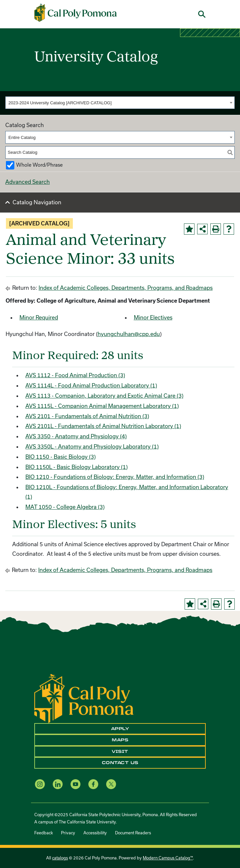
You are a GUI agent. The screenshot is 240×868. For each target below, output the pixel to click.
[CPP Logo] (84, 698)
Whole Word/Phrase (39, 165)
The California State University (87, 822)
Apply (120, 729)
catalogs (60, 858)
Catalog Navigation (37, 202)
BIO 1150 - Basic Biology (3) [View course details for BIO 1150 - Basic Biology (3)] (60, 457)
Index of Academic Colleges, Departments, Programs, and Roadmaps (126, 288)
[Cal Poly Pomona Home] (75, 13)
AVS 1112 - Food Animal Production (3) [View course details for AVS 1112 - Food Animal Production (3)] (75, 375)
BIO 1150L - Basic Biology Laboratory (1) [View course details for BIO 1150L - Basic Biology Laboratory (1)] (76, 467)
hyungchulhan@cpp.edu (129, 334)
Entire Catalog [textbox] (22, 137)
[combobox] (120, 103)
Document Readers (133, 833)
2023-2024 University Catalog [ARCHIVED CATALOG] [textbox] (60, 103)
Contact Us (120, 763)
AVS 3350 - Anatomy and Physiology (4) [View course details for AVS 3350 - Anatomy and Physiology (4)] (76, 436)
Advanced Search (28, 182)
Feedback (44, 833)
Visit (120, 751)
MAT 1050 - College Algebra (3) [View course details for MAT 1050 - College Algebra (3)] (65, 507)
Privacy (68, 833)
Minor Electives (153, 317)
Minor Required (39, 317)
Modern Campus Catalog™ (168, 858)
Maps (120, 740)
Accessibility (95, 833)
